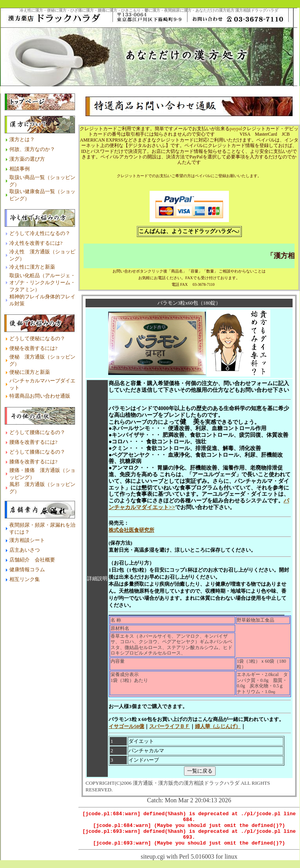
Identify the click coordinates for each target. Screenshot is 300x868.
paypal (236, 122)
